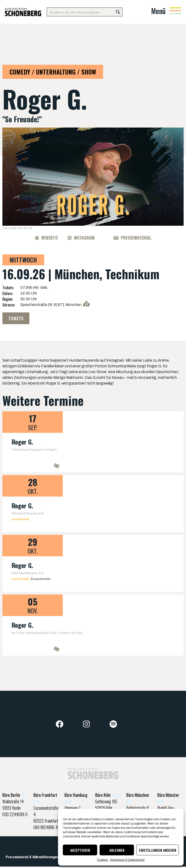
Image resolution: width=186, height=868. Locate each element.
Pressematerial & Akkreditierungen (32, 858)
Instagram (84, 238)
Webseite (50, 238)
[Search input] (81, 12)
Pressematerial (136, 238)
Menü (158, 11)
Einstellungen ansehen (158, 850)
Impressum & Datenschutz (127, 860)
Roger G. (22, 442)
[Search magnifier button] (118, 12)
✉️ (15, 795)
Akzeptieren (80, 850)
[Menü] (175, 11)
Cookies (102, 860)
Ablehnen (117, 850)
